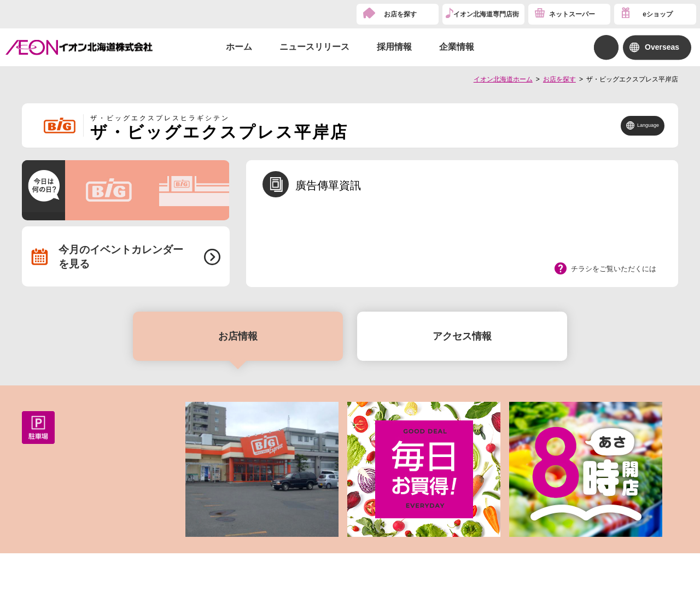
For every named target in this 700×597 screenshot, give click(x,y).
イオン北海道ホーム (503, 79)
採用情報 (394, 47)
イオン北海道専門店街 (486, 14)
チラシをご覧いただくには (614, 269)
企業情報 (457, 47)
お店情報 (238, 336)
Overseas (662, 47)
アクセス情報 (462, 336)
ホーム (239, 47)
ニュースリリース (314, 47)
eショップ (658, 14)
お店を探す (400, 14)
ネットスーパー (572, 14)
